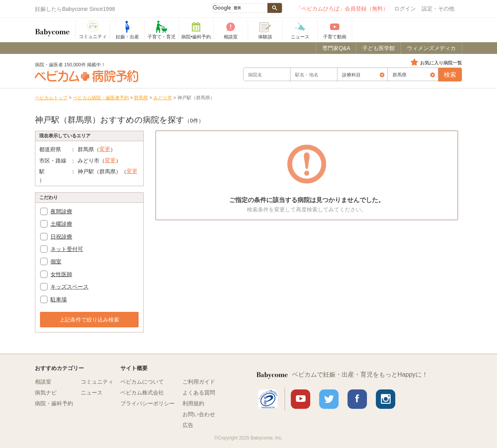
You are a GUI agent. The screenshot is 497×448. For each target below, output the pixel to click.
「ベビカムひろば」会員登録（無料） (342, 9)
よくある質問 (199, 393)
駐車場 (59, 299)
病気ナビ (46, 393)
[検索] (240, 8)
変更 (105, 149)
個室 (56, 261)
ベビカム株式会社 (142, 393)
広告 (188, 425)
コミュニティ (97, 382)
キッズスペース (70, 287)
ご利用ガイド (199, 382)
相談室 (43, 382)
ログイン (405, 9)
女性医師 (61, 274)
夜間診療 (61, 211)
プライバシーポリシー (148, 403)
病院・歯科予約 (54, 403)
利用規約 (193, 403)
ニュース (92, 393)
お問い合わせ (199, 414)
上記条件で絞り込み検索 (89, 320)
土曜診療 (61, 224)
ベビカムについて (142, 382)
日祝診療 (61, 237)
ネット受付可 (67, 249)
